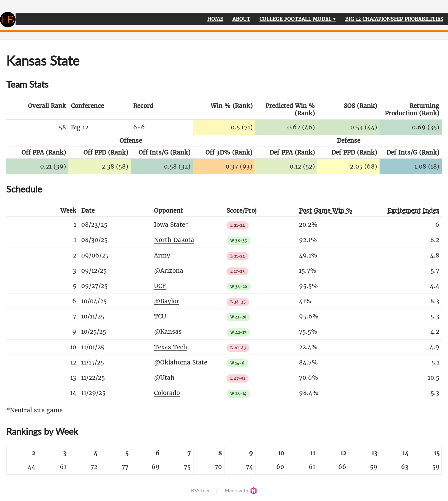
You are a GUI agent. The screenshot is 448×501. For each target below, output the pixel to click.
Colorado (167, 393)
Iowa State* (171, 225)
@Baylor (167, 301)
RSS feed (201, 490)
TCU (160, 316)
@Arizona (169, 271)
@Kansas (168, 332)
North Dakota (174, 240)
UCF (160, 286)
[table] (224, 461)
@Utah (164, 378)
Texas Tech (171, 347)
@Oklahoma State (181, 362)
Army (162, 255)
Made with (241, 490)
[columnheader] (37, 110)
